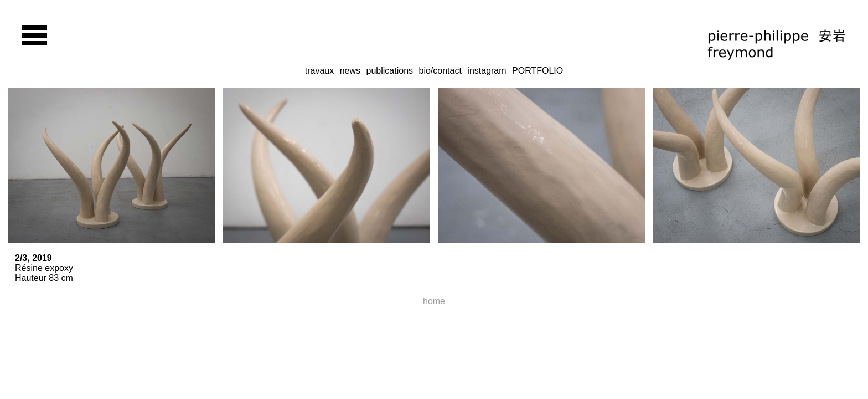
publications (390, 71)
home (434, 301)
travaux (319, 71)
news (350, 71)
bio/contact (440, 71)
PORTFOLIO (538, 71)
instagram (487, 71)
